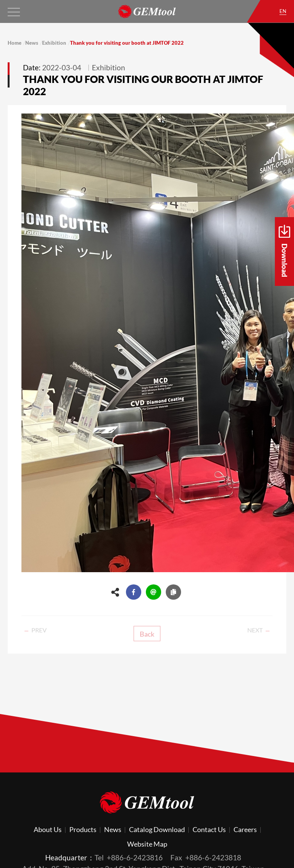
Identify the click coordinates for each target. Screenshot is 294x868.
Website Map (147, 844)
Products (83, 829)
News (32, 43)
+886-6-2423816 (135, 857)
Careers (245, 829)
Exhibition (54, 43)
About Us (48, 829)
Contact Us (209, 829)
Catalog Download (157, 829)
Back (147, 638)
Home (15, 43)
